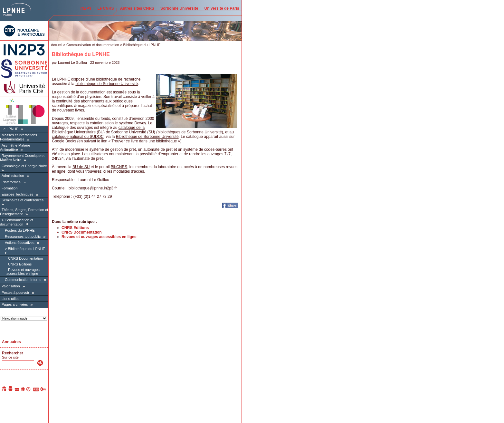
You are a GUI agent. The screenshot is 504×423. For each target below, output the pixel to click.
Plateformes (11, 182)
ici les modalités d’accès (123, 171)
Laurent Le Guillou (72, 62)
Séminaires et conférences (23, 200)
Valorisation (11, 286)
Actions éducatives (20, 243)
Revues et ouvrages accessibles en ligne (23, 272)
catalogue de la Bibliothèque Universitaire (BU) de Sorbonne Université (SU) (104, 130)
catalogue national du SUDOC (78, 137)
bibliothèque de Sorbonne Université (106, 84)
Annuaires (11, 342)
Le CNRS (105, 8)
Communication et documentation (17, 222)
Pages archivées (15, 304)
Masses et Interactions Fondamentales (19, 137)
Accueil (57, 45)
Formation (10, 188)
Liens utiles (10, 299)
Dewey (140, 123)
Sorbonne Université (179, 8)
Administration (13, 176)
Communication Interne (23, 280)
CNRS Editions (20, 264)
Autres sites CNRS (137, 8)
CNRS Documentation (25, 258)
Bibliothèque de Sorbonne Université (147, 137)
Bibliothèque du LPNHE (26, 249)
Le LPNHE (10, 129)
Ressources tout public (23, 236)
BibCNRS (119, 167)
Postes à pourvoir (15, 293)
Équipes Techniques (17, 194)
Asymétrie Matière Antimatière (15, 147)
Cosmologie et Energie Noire (24, 166)
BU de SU (81, 167)
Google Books (64, 141)
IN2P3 (86, 8)
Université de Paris (222, 8)
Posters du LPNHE (20, 230)
